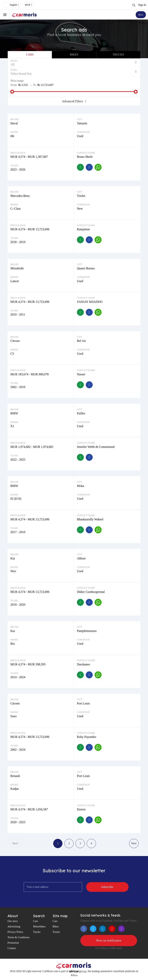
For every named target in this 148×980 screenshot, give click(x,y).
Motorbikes (39, 927)
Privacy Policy (15, 932)
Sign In (142, 5)
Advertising (14, 927)
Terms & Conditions (18, 937)
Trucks (118, 55)
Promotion (13, 943)
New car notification (109, 940)
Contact (12, 948)
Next (134, 843)
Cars (30, 55)
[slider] (12, 92)
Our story (13, 921)
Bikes (74, 55)
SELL (141, 15)
